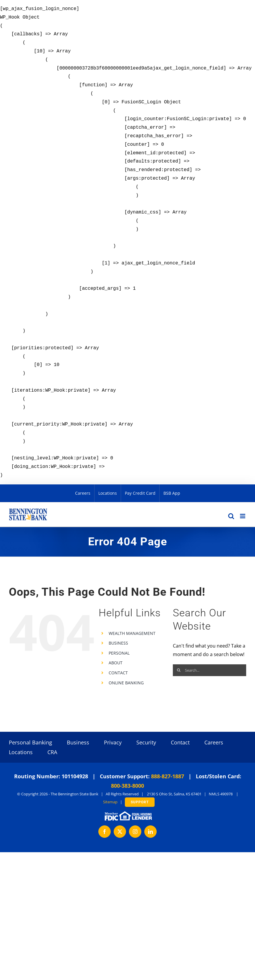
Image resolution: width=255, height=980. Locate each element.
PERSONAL (119, 653)
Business (78, 742)
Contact (180, 742)
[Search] (179, 670)
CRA (52, 752)
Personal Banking (30, 742)
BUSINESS (118, 643)
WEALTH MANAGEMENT (132, 633)
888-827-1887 (168, 776)
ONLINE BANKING (126, 683)
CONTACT (118, 673)
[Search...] (210, 670)
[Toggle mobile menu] (243, 516)
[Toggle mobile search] (231, 516)
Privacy (113, 742)
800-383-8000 (127, 786)
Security (146, 742)
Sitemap (110, 802)
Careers (214, 742)
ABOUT (116, 663)
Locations (21, 752)
